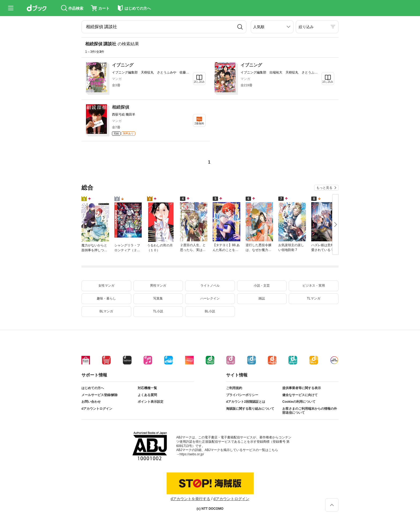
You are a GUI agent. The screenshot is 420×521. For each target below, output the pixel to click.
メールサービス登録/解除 (100, 395)
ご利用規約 (234, 388)
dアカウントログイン (97, 409)
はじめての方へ (93, 388)
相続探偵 (121, 107)
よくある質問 (147, 395)
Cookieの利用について (299, 402)
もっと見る (324, 188)
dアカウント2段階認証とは (246, 402)
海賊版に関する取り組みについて (250, 409)
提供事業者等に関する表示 (302, 388)
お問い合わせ (91, 402)
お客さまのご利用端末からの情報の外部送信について (310, 411)
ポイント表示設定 (151, 402)
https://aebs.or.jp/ (192, 454)
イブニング (123, 65)
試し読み (199, 82)
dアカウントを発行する (190, 499)
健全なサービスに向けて (300, 395)
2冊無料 (199, 123)
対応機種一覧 (147, 388)
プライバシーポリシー (242, 395)
